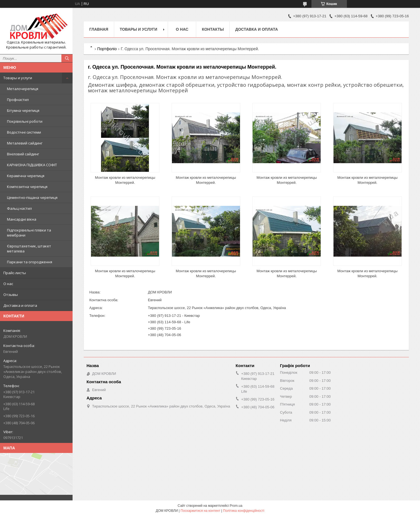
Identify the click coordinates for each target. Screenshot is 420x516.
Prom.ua (236, 506)
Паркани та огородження (30, 262)
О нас (8, 284)
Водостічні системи (24, 132)
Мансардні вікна (22, 219)
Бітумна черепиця (23, 110)
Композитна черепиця (27, 187)
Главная (99, 29)
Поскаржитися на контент (200, 511)
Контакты (213, 29)
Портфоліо (107, 49)
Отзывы (11, 295)
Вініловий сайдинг (23, 154)
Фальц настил (19, 208)
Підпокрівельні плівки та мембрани (29, 233)
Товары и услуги (18, 78)
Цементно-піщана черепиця (32, 197)
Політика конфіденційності (244, 511)
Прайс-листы (15, 273)
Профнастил (18, 100)
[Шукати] (67, 58)
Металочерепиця (23, 89)
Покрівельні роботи (25, 121)
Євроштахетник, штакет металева (29, 249)
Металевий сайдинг (25, 143)
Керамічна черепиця (26, 176)
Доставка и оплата (20, 305)
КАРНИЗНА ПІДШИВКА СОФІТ (32, 165)
